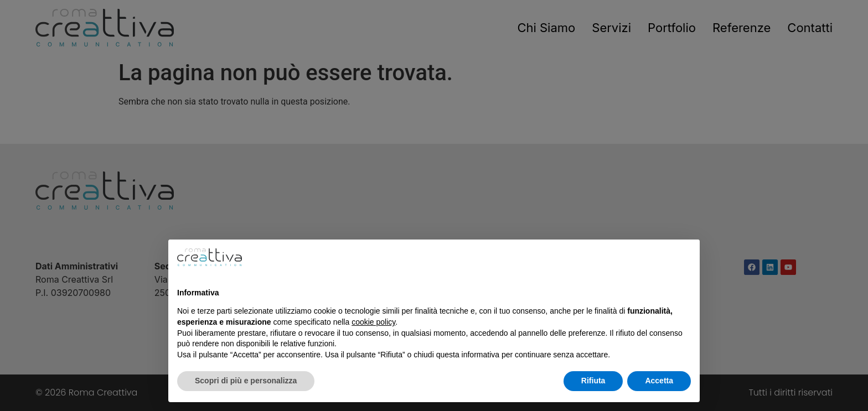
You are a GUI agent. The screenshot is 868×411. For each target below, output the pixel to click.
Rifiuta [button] (593, 381)
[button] (685, 257)
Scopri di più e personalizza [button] (246, 381)
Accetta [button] (659, 381)
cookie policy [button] (373, 322)
